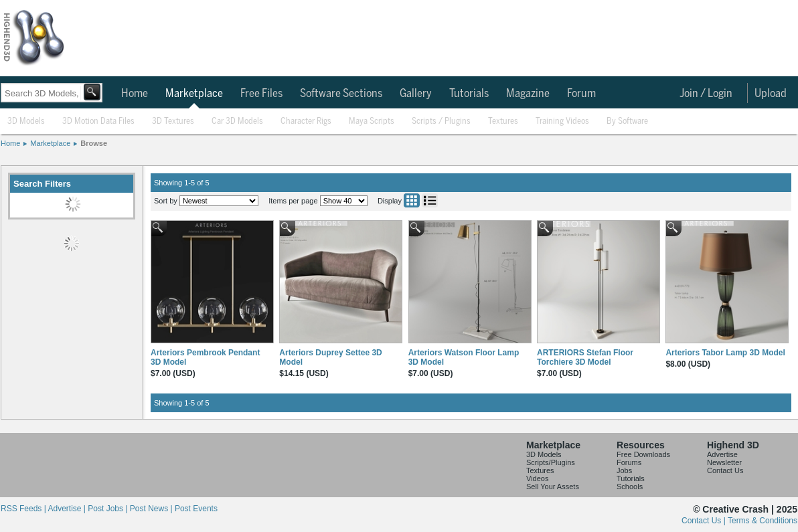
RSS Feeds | (24, 509)
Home (135, 94)
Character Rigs (306, 121)
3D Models (26, 121)
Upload (771, 94)
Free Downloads (643, 454)
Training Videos (562, 121)
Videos (537, 478)
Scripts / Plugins (441, 121)
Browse (94, 143)
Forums (629, 462)
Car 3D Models (237, 121)
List (430, 200)
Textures (503, 121)
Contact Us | (705, 521)
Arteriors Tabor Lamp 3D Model (725, 353)
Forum (581, 94)
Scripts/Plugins (551, 462)
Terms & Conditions (763, 521)
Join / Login (706, 94)
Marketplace (194, 94)
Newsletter (724, 462)
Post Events (196, 509)
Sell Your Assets (553, 486)
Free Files (261, 94)
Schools (630, 486)
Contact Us (725, 470)
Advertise (722, 454)
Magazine (528, 94)
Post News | (152, 509)
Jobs (624, 470)
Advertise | (68, 509)
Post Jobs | (108, 509)
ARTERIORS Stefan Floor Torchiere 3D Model (585, 357)
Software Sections (341, 94)
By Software (627, 121)
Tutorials (469, 94)
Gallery (416, 94)
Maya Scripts (372, 121)
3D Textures (173, 121)
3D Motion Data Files (98, 121)
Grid (412, 200)
